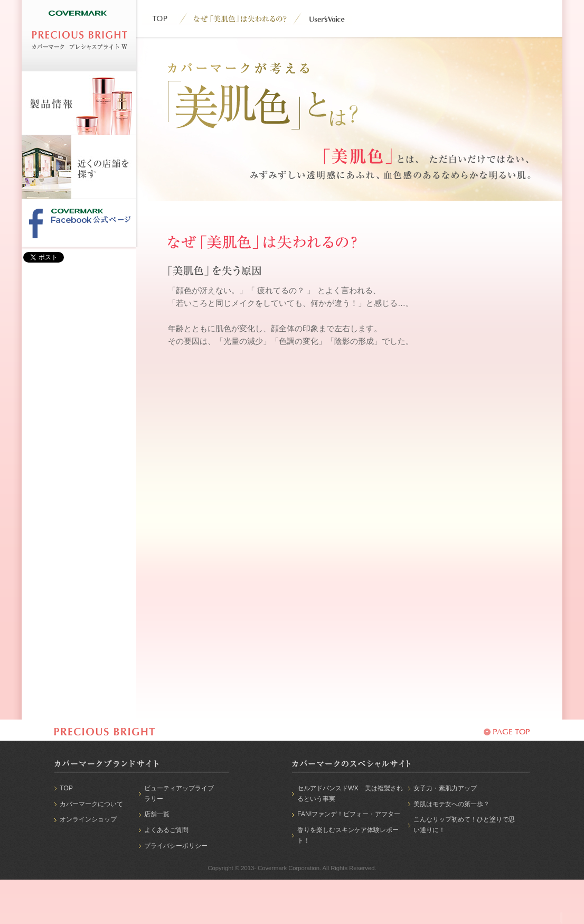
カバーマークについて (91, 804)
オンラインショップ (88, 819)
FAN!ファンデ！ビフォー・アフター (349, 814)
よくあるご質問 (166, 830)
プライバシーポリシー (176, 846)
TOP (66, 788)
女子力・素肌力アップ (445, 788)
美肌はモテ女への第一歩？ (451, 804)
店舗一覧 (157, 814)
